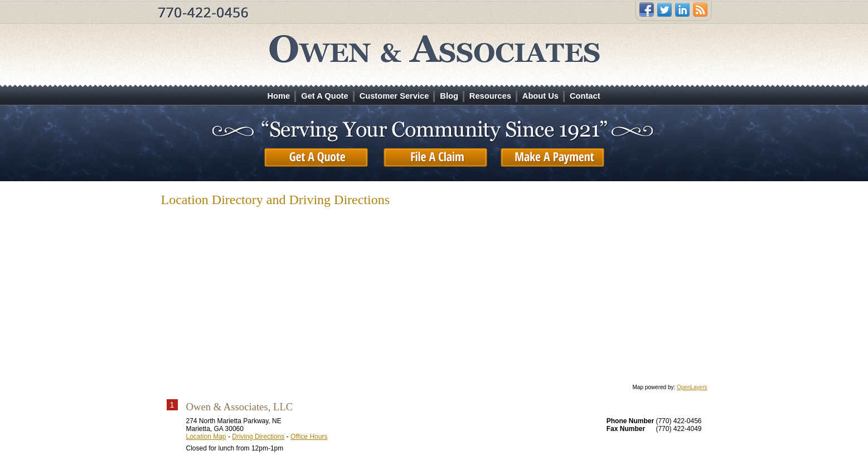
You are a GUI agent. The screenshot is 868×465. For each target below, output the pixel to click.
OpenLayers (692, 387)
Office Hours (309, 437)
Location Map (206, 437)
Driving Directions (258, 437)
